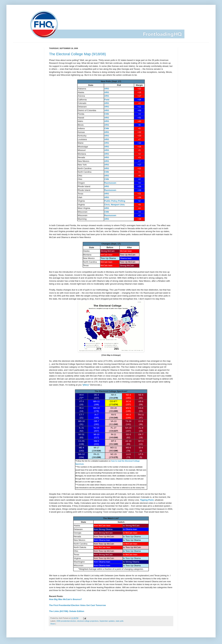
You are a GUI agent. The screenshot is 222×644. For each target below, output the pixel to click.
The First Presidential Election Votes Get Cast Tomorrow (77, 605)
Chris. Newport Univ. (115, 205)
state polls (120, 621)
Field (107, 100)
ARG (107, 89)
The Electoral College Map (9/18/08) (77, 54)
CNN (107, 114)
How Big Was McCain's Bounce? (65, 599)
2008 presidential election (66, 621)
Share (53, 624)
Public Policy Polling (115, 201)
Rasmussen (110, 183)
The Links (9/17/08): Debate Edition (67, 611)
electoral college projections (88, 621)
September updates (107, 621)
